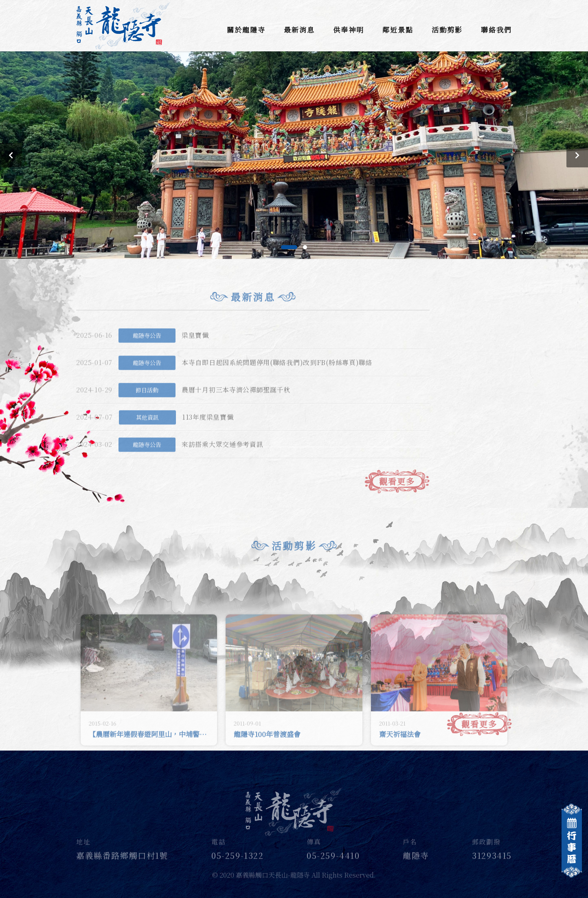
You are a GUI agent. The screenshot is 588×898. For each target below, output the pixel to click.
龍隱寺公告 (147, 346)
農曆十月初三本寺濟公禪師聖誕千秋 (236, 401)
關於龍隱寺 (246, 30)
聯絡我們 (496, 30)
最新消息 (299, 30)
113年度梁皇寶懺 (208, 428)
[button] (289, 247)
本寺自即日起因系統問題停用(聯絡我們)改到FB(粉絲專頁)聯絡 (277, 373)
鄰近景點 (398, 30)
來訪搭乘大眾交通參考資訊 (222, 455)
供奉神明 (349, 30)
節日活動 (147, 400)
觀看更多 (397, 491)
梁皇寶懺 (195, 346)
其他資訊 (147, 428)
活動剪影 (447, 30)
